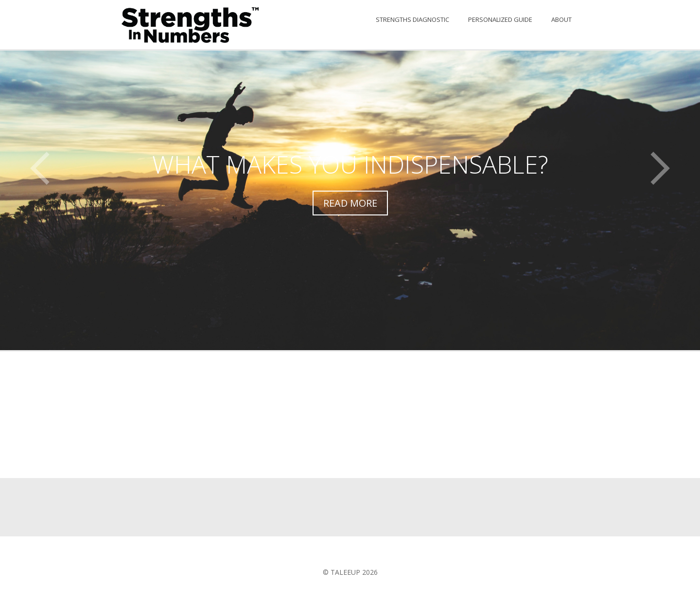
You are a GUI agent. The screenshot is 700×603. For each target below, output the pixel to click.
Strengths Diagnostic (412, 19)
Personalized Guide (500, 19)
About (561, 19)
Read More (350, 203)
